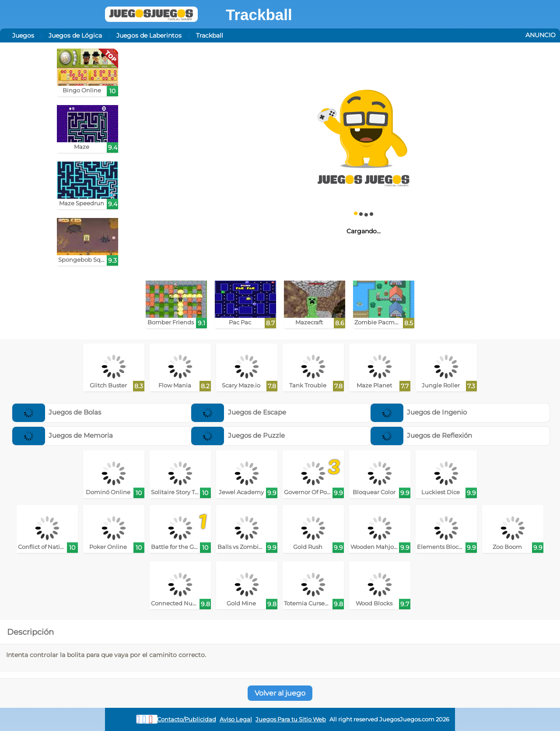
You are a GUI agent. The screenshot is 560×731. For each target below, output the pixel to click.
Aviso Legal (236, 719)
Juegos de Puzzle (238, 435)
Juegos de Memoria (63, 435)
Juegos (23, 35)
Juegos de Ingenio (419, 412)
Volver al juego (280, 693)
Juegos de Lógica (75, 35)
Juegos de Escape (239, 412)
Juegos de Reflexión (422, 435)
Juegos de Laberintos (149, 35)
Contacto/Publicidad (187, 719)
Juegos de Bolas (57, 412)
